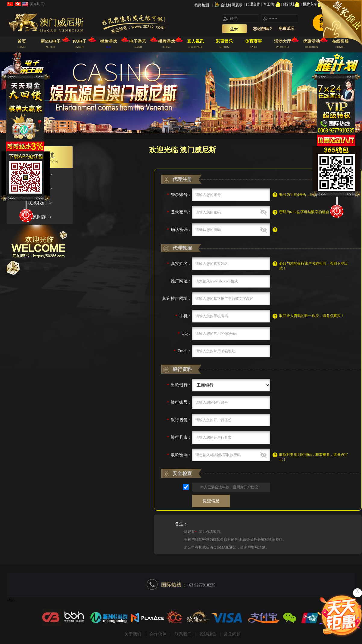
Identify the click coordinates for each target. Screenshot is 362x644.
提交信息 (211, 501)
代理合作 (253, 4)
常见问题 (232, 634)
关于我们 (133, 634)
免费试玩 (286, 28)
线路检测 (202, 5)
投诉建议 (208, 634)
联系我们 (183, 634)
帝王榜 (272, 4)
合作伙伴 (158, 634)
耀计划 (292, 4)
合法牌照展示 (232, 5)
